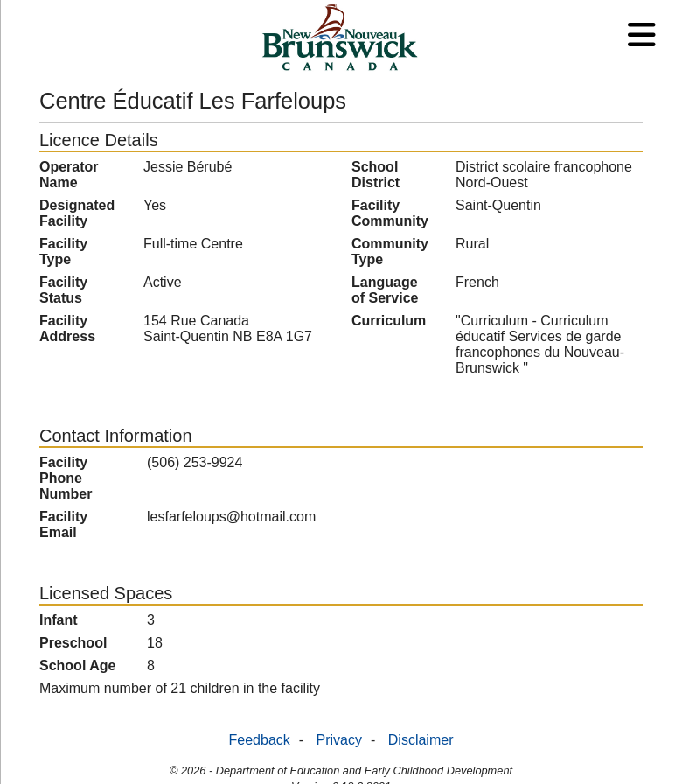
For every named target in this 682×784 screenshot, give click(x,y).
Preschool (73, 643)
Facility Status (63, 290)
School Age (77, 665)
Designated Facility (77, 213)
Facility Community (390, 213)
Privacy (339, 740)
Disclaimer (421, 740)
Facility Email (63, 525)
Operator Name (69, 175)
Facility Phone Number (66, 478)
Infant (59, 620)
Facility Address (67, 329)
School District (376, 175)
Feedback (260, 740)
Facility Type (63, 252)
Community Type (390, 252)
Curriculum (389, 321)
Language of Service (385, 290)
